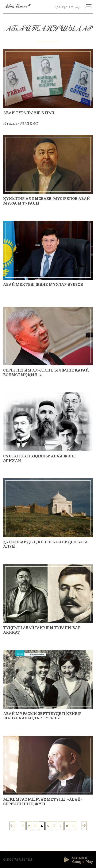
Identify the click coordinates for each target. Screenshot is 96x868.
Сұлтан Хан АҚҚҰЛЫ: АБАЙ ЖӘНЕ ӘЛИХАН (39, 458)
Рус (65, 7)
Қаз (57, 7)
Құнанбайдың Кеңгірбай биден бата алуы (45, 544)
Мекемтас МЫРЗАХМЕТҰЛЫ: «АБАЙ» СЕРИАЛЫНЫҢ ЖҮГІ (43, 802)
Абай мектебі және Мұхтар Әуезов (43, 284)
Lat (71, 7)
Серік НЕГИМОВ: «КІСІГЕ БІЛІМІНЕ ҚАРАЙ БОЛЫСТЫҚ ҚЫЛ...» (46, 372)
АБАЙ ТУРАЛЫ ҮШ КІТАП (29, 113)
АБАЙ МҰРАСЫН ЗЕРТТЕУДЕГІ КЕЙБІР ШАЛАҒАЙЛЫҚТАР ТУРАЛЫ (42, 716)
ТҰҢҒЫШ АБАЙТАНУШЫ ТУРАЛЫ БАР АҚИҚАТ (42, 630)
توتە (78, 7)
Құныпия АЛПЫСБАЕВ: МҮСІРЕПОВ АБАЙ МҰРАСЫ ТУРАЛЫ (47, 201)
